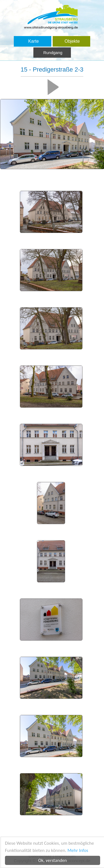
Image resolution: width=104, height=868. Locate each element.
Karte (33, 41)
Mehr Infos (78, 850)
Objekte (72, 41)
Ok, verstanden (53, 860)
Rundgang (53, 53)
